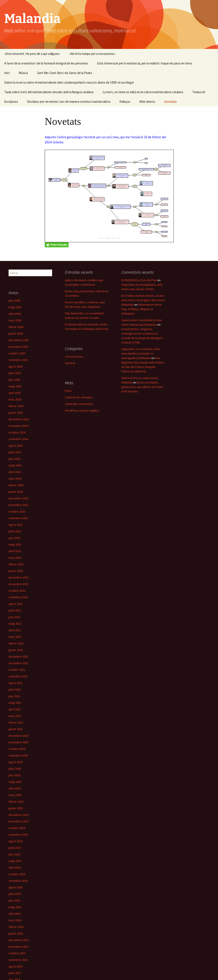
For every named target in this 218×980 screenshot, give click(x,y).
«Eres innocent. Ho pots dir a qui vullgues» (32, 54)
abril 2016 (15, 914)
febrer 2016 (16, 927)
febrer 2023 (16, 564)
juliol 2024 (15, 452)
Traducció (199, 92)
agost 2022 (16, 604)
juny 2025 (14, 380)
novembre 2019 (18, 821)
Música (23, 73)
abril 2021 (15, 709)
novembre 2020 (18, 742)
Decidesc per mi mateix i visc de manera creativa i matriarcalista (69, 102)
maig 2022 (15, 624)
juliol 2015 (15, 973)
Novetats (170, 102)
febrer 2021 (16, 722)
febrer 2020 (16, 802)
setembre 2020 (18, 755)
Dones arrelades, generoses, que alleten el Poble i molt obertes (142, 387)
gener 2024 (16, 492)
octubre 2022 (17, 591)
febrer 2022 (16, 643)
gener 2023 (16, 571)
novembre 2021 (18, 663)
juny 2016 (14, 900)
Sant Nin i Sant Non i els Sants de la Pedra (65, 73)
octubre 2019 (17, 828)
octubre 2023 (17, 511)
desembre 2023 (19, 498)
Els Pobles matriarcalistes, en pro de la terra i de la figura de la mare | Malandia (143, 300)
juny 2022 (14, 617)
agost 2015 (16, 966)
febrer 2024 (16, 485)
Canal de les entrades (79, 397)
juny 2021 (14, 696)
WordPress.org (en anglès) (82, 410)
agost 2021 (16, 683)
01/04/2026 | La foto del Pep (139, 280)
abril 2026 (15, 314)
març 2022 (15, 637)
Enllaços (125, 102)
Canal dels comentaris (79, 404)
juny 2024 (14, 459)
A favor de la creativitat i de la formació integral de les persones (46, 63)
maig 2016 (15, 907)
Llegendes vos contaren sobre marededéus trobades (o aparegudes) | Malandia (141, 353)
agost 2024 (16, 446)
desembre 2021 (19, 657)
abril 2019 (15, 867)
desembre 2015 (19, 940)
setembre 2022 (18, 597)
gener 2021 (16, 729)
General (70, 363)
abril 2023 (15, 551)
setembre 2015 (18, 960)
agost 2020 (16, 762)
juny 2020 (14, 775)
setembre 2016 (18, 881)
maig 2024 (15, 465)
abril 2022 (15, 630)
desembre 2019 (19, 815)
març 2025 (15, 399)
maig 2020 (15, 782)
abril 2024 (15, 472)
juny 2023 (14, 538)
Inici (7, 73)
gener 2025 (16, 413)
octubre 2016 (17, 874)
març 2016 (15, 920)
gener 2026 (16, 333)
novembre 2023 (18, 505)
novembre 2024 (18, 426)
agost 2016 (16, 887)
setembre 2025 (18, 360)
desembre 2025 (19, 340)
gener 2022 (16, 650)
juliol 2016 (15, 894)
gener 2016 (16, 933)
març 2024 (15, 479)
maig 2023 (15, 544)
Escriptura (11, 102)
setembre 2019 (18, 835)
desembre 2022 (19, 577)
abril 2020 (15, 788)
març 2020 (15, 795)
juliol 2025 (15, 373)
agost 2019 (16, 841)
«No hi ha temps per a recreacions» (92, 54)
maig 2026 (15, 307)
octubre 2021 (17, 670)
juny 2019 (14, 854)
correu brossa (74, 356)
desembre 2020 (19, 736)
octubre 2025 (17, 353)
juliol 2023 (15, 531)
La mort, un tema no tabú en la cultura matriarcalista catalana (143, 92)
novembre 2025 (18, 347)
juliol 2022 (15, 610)
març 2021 (15, 716)
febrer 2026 (16, 327)
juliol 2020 (15, 769)
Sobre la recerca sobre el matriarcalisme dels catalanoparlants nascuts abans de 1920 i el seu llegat (69, 82)
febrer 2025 (16, 406)
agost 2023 (16, 525)
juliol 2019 (15, 848)
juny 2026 (14, 301)
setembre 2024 (18, 439)
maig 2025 (15, 386)
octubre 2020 (17, 749)
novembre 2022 (18, 584)
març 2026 (15, 320)
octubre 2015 (17, 953)
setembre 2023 (18, 518)
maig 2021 (15, 703)
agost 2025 (16, 366)
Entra (68, 391)
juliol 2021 (15, 689)
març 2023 (15, 558)
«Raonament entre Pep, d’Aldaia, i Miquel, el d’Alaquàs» (141, 309)
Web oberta (147, 102)
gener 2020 (16, 808)
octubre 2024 (17, 432)
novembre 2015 (18, 947)
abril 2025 (15, 393)
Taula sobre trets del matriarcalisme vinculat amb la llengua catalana (49, 92)
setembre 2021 (18, 676)
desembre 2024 (19, 419)
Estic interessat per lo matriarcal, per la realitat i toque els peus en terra (144, 63)
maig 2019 (15, 861)
